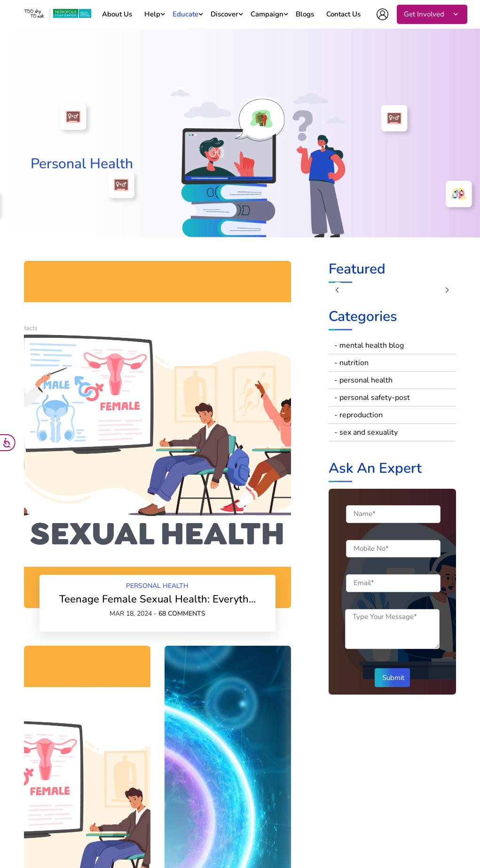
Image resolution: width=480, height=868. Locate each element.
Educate (185, 14)
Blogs (305, 14)
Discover (224, 14)
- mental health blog (369, 345)
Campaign (267, 14)
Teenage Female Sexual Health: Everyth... (157, 599)
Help (152, 14)
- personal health (363, 380)
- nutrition (351, 363)
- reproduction (358, 415)
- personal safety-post (372, 398)
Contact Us (343, 14)
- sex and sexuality (366, 432)
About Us (117, 14)
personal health (157, 586)
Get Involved (424, 14)
